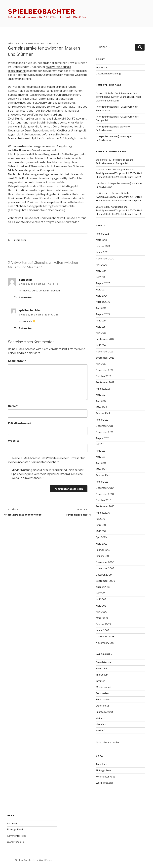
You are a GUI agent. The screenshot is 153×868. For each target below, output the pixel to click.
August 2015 (103, 314)
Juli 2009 (101, 593)
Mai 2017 (101, 290)
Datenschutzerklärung (108, 74)
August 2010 (103, 513)
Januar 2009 (103, 630)
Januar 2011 (102, 482)
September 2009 (105, 581)
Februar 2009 (103, 624)
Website (14, 441)
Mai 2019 (101, 271)
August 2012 (103, 389)
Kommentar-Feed (106, 777)
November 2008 (105, 643)
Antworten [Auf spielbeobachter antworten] (25, 328)
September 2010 (105, 506)
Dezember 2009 (105, 562)
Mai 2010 (101, 531)
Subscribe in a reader (108, 742)
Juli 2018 (100, 277)
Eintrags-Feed (104, 770)
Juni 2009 (101, 599)
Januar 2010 (102, 556)
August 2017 (103, 283)
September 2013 (105, 358)
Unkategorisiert (104, 712)
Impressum (102, 67)
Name (13, 406)
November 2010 (105, 494)
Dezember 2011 (104, 426)
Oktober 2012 (103, 376)
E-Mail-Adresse (20, 423)
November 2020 (105, 259)
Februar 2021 (103, 246)
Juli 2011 (100, 444)
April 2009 (101, 612)
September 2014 (105, 339)
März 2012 (101, 407)
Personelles (102, 693)
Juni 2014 (101, 345)
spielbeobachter (42, 12)
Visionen (101, 718)
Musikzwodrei (103, 687)
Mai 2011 (100, 457)
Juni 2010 (101, 525)
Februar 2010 (103, 550)
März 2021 (101, 240)
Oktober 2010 (103, 500)
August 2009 (103, 587)
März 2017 (101, 296)
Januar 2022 (102, 234)
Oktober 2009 (104, 575)
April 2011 (101, 463)
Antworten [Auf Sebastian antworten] (25, 297)
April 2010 (101, 537)
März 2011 (101, 469)
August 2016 (103, 302)
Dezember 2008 (105, 636)
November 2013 (105, 352)
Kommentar (17, 361)
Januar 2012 (102, 420)
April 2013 (101, 364)
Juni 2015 (101, 321)
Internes (100, 681)
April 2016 (101, 308)
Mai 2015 (101, 327)
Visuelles (101, 724)
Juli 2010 (100, 519)
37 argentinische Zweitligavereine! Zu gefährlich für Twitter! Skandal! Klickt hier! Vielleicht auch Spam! (118, 97)
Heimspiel (20, 240)
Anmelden (101, 764)
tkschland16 (102, 706)
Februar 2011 (103, 475)
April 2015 (101, 333)
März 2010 (102, 544)
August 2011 (103, 438)
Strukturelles (103, 699)
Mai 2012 (101, 395)
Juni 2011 (100, 451)
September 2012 (105, 382)
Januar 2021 (102, 252)
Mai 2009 (101, 606)
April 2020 (101, 265)
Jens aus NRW (104, 170)
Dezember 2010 (105, 488)
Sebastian (26, 280)
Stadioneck (102, 160)
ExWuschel (102, 193)
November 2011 (104, 432)
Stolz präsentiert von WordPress (33, 860)
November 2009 (105, 568)
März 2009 (102, 618)
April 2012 (101, 401)
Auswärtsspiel (104, 662)
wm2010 (101, 730)
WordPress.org (104, 783)
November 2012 (105, 370)
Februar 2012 (103, 413)
